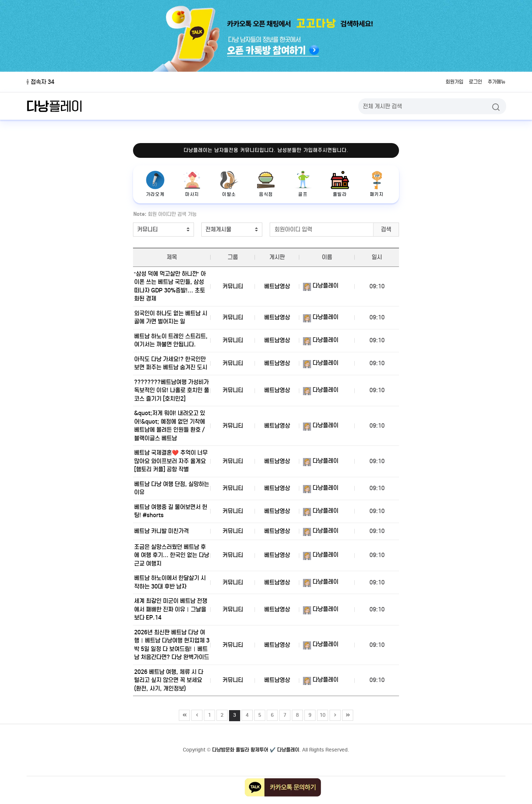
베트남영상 (277, 286)
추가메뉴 (495, 82)
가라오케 (155, 184)
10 (321, 731)
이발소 (229, 184)
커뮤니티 (233, 286)
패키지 (377, 184)
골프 (303, 184)
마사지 (192, 184)
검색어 (129, 209)
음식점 (266, 184)
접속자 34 (40, 82)
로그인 (471, 82)
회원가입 (448, 82)
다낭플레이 (321, 286)
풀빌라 (340, 184)
